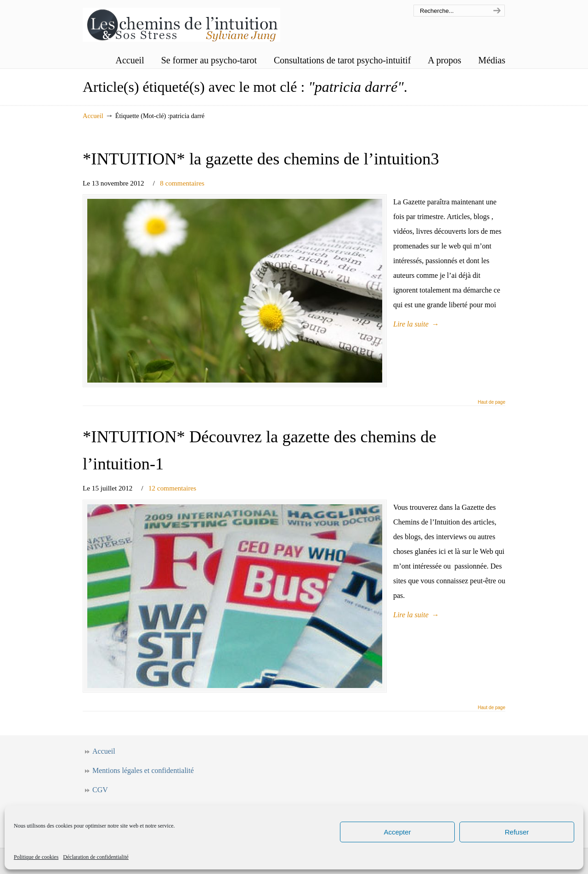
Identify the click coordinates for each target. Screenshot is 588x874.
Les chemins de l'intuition (181, 22)
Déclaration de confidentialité (96, 857)
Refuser (517, 832)
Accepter (397, 832)
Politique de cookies (36, 857)
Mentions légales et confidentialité (143, 770)
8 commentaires (182, 183)
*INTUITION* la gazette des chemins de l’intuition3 (261, 159)
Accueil (93, 116)
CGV (100, 790)
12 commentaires (172, 488)
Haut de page (492, 402)
